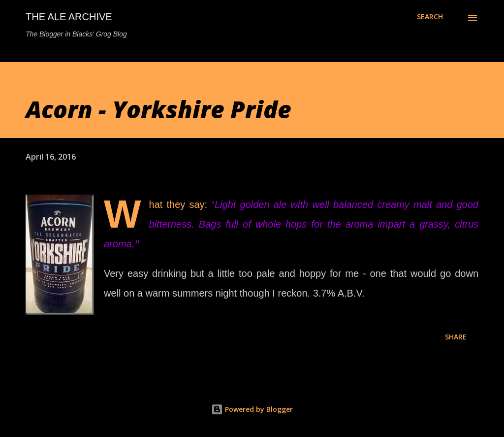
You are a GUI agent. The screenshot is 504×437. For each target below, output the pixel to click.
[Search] (430, 17)
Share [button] (456, 337)
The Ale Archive (69, 17)
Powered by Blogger (252, 409)
